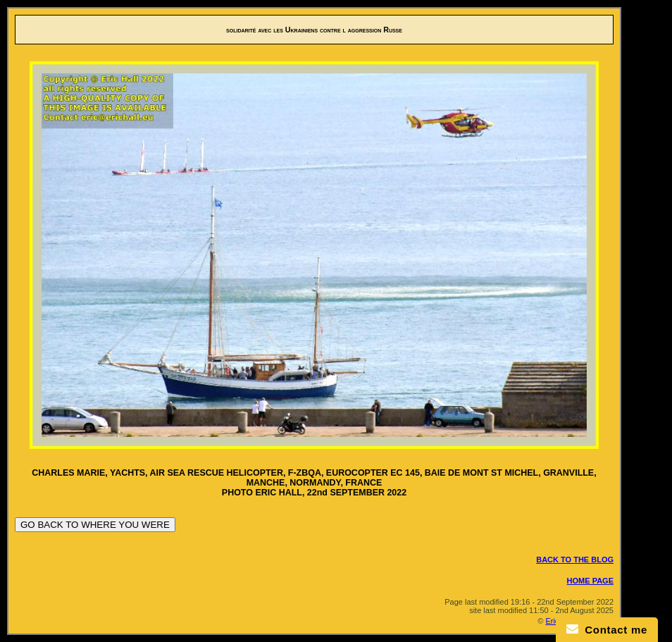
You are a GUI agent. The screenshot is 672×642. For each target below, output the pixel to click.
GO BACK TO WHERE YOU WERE (95, 525)
